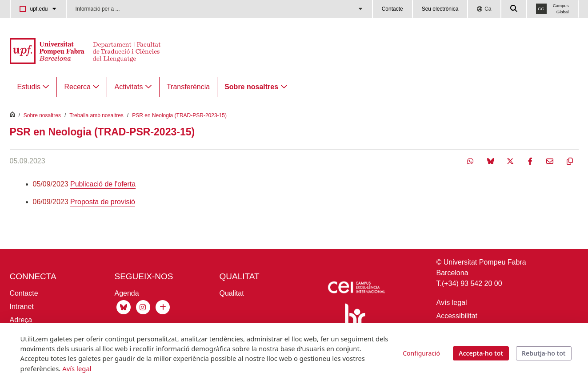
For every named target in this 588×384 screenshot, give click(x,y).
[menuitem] (34, 87)
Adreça (21, 320)
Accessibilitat (457, 316)
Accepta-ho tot (481, 353)
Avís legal (452, 303)
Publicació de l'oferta (103, 184)
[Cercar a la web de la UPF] (514, 9)
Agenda (127, 293)
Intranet (22, 307)
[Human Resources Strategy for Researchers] (353, 323)
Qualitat (232, 293)
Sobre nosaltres (42, 115)
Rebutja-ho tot (544, 353)
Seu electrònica (440, 9)
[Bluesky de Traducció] (124, 307)
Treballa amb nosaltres (96, 115)
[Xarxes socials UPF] (162, 307)
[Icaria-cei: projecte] (356, 289)
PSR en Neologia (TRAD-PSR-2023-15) (179, 115)
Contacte (392, 9)
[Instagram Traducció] (143, 307)
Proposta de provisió (103, 202)
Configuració (421, 353)
